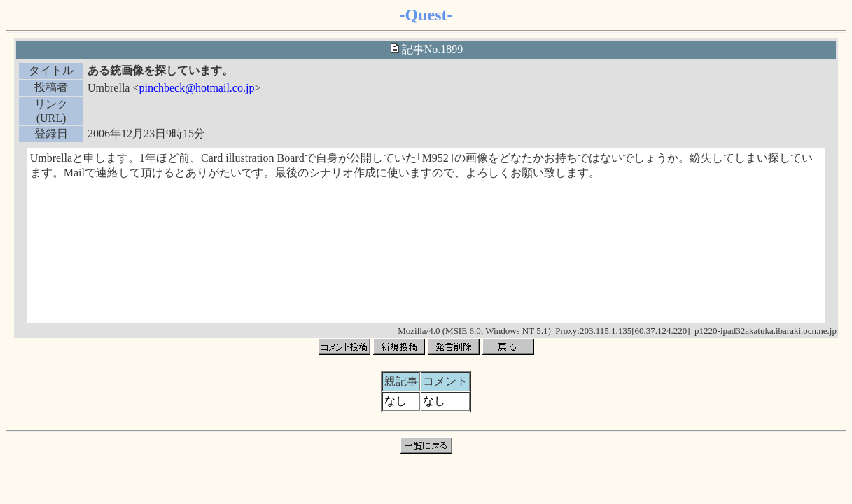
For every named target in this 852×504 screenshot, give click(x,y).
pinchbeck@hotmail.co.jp (196, 88)
